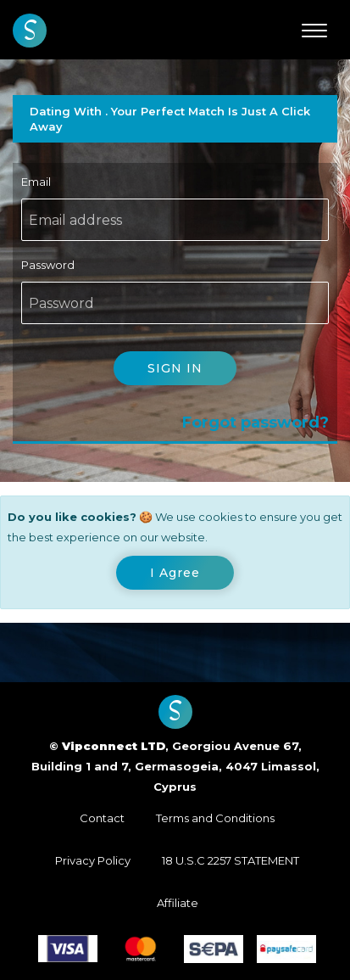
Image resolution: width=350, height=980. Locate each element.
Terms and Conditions (215, 818)
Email (36, 182)
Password (48, 265)
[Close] (175, 573)
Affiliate (178, 903)
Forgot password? (256, 423)
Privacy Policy (93, 860)
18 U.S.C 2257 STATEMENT (231, 860)
